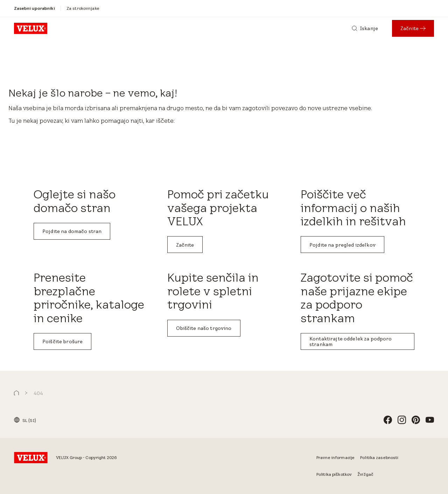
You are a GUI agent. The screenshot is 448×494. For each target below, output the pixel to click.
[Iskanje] (365, 28)
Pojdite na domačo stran (72, 231)
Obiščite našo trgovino (204, 328)
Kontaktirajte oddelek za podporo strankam (351, 341)
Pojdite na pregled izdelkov (342, 245)
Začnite (185, 245)
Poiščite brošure (62, 341)
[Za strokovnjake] (83, 8)
